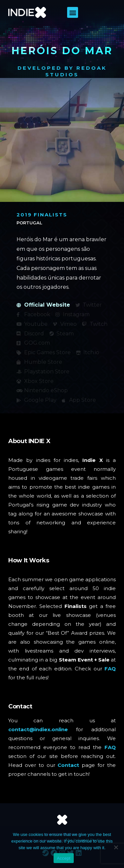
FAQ (110, 669)
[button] (73, 12)
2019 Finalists (42, 215)
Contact (68, 765)
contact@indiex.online (38, 729)
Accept (64, 858)
